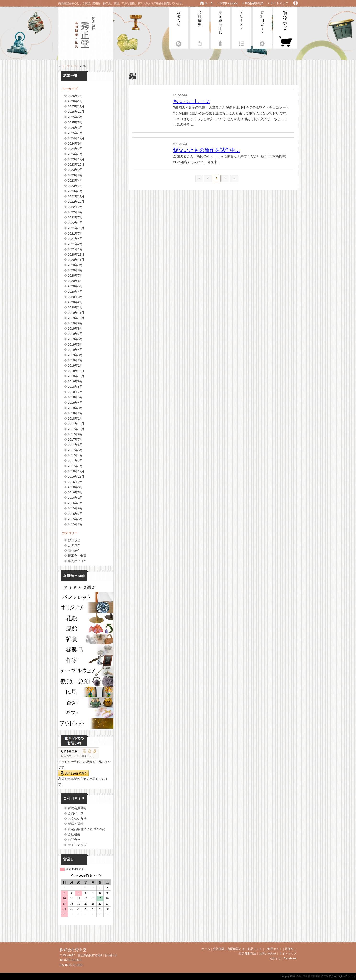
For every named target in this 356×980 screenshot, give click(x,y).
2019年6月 (75, 339)
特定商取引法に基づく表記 (86, 829)
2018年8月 (75, 387)
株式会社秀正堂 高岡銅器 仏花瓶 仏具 (86, 33)
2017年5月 (75, 450)
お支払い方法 (77, 819)
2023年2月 (75, 186)
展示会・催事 (77, 556)
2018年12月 (76, 371)
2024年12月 (76, 138)
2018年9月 (75, 381)
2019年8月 (75, 328)
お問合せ (74, 840)
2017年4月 (75, 455)
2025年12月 (76, 106)
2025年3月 (75, 128)
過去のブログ (77, 561)
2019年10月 (76, 318)
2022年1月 (75, 223)
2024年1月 (75, 154)
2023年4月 (75, 181)
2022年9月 (75, 207)
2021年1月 (75, 249)
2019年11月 (76, 313)
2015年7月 (75, 514)
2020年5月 (75, 286)
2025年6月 (75, 117)
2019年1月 (75, 366)
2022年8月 (75, 212)
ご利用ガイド (262, 27)
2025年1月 (75, 133)
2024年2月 (75, 149)
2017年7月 (75, 440)
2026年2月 (75, 96)
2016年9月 (75, 482)
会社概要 (200, 27)
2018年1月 (75, 418)
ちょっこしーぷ (192, 101)
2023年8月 (75, 175)
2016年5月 (75, 492)
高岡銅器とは (220, 27)
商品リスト (241, 27)
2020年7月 (75, 276)
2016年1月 (75, 503)
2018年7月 (75, 392)
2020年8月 (75, 270)
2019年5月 (75, 344)
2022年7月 (75, 217)
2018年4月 (75, 403)
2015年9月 (75, 508)
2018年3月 (75, 408)
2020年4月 (75, 292)
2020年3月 (75, 297)
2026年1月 (75, 101)
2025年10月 (76, 112)
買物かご (291, 949)
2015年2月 (75, 524)
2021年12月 (76, 228)
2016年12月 (76, 471)
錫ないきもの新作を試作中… (207, 150)
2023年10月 (76, 165)
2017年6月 (75, 445)
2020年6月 (75, 281)
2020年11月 (76, 260)
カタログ (74, 545)
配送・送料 (76, 824)
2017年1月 (75, 466)
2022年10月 (76, 202)
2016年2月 (75, 498)
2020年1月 (75, 307)
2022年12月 (76, 196)
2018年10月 (76, 376)
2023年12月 (76, 159)
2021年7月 (75, 233)
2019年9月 (75, 323)
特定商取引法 (247, 954)
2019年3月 (75, 355)
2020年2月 (75, 302)
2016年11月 (76, 477)
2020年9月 (75, 265)
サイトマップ (77, 845)
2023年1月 (75, 191)
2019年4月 (75, 350)
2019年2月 (75, 360)
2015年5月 (75, 519)
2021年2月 (75, 244)
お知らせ (179, 27)
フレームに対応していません (86, 897)
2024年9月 (75, 143)
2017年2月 (75, 461)
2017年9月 (75, 434)
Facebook (290, 958)
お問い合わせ (268, 954)
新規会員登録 (77, 808)
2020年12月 (76, 255)
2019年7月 (75, 334)
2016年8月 (75, 487)
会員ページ (76, 813)
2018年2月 (75, 413)
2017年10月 (76, 429)
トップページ (70, 66)
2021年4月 (75, 239)
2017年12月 (76, 424)
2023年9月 (75, 170)
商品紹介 (74, 551)
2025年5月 (75, 122)
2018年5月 (75, 397)
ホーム (206, 949)
